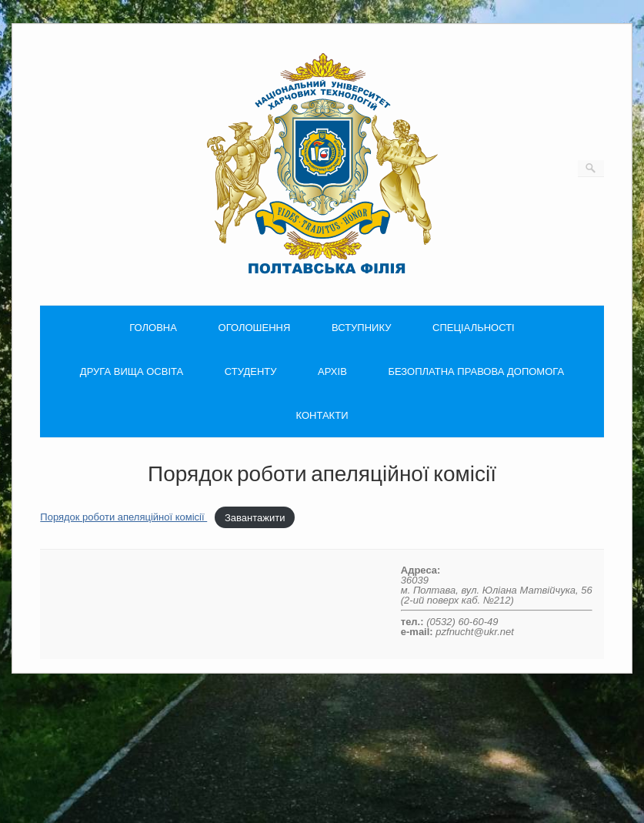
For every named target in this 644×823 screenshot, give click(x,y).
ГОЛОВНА (153, 328)
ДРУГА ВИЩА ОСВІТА (132, 371)
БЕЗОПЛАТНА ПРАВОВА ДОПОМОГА (476, 371)
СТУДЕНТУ (251, 371)
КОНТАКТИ (322, 415)
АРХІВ (332, 371)
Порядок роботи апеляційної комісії (123, 517)
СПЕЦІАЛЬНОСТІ (474, 328)
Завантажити (255, 517)
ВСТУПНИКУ (361, 328)
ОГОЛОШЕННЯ (255, 328)
